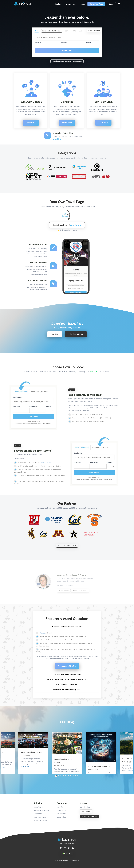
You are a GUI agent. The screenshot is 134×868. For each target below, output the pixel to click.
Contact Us (86, 811)
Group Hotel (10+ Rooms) (52, 31)
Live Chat (67, 853)
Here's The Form (47, 462)
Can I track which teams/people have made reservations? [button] (67, 679)
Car (66, 31)
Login (111, 4)
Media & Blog (61, 817)
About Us (60, 807)
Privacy (71, 860)
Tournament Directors (41, 810)
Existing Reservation (94, 31)
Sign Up (55, 334)
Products (59, 4)
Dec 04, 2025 (93, 770)
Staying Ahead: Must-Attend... (32, 752)
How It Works (71, 4)
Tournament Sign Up (67, 666)
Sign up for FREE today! (67, 546)
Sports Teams (38, 807)
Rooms (88, 42)
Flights (73, 31)
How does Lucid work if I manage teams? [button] (67, 674)
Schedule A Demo (76, 334)
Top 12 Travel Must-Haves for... (100, 766)
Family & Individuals (40, 820)
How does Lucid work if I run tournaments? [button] (67, 627)
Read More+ (25, 766)
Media (82, 4)
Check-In (38, 42)
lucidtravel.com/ (67, 225)
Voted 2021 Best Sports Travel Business (67, 61)
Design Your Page (96, 4)
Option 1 (72, 390)
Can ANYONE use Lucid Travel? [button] (67, 684)
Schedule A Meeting (90, 816)
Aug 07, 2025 (127, 762)
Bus (80, 31)
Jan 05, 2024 (25, 755)
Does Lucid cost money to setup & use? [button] (67, 690)
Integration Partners (40, 817)
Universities (38, 814)
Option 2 (17, 446)
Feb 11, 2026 (59, 766)
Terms (77, 860)
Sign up (42, 633)
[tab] (67, 627)
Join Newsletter (86, 807)
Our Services (61, 814)
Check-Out (64, 42)
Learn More (31, 123)
